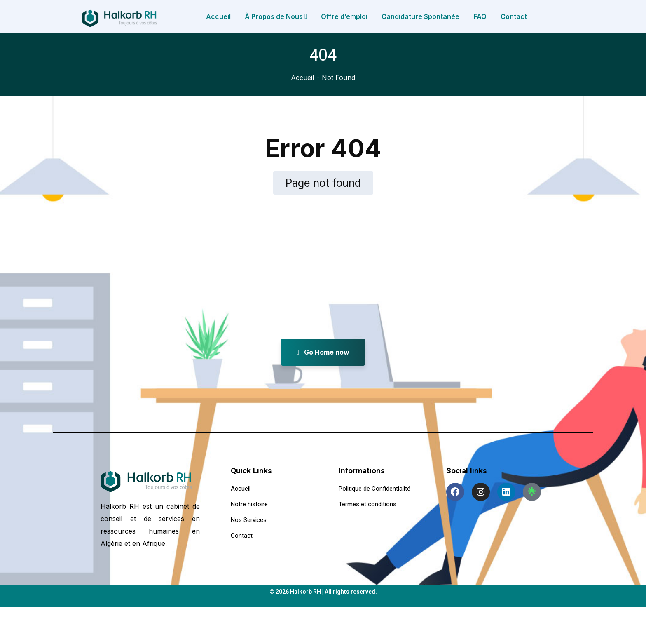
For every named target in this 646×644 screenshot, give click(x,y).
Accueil (302, 78)
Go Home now (323, 352)
